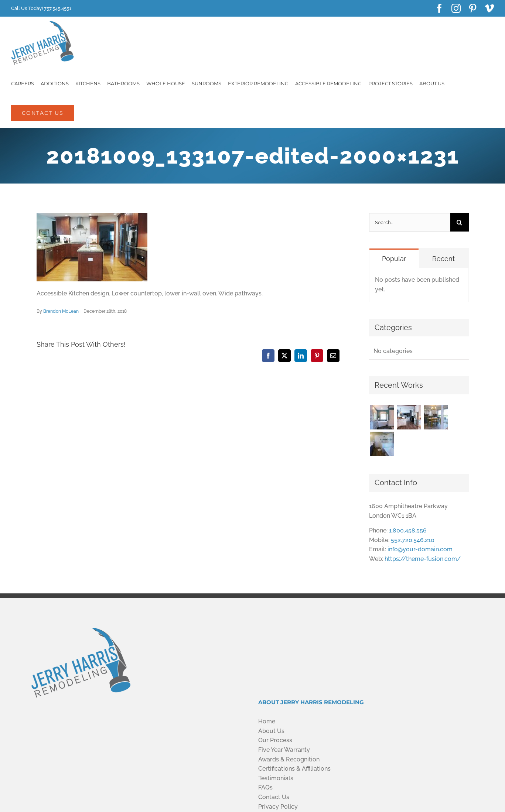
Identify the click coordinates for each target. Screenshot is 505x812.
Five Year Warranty (284, 750)
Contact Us (274, 797)
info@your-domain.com (420, 549)
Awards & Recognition (289, 759)
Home (267, 721)
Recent (443, 259)
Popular (394, 259)
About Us (271, 731)
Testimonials (276, 778)
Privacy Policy (278, 807)
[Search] (460, 222)
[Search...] (410, 222)
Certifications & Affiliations (294, 769)
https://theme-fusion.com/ (423, 559)
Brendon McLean (61, 311)
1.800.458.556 (408, 530)
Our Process (275, 740)
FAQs (265, 787)
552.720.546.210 (413, 540)
